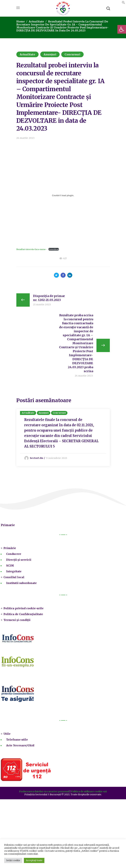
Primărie (10, 548)
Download (54, 249)
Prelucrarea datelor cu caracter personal (44, 792)
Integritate (14, 572)
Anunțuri (50, 54)
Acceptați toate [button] (34, 860)
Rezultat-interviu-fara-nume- (32, 249)
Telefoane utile (17, 740)
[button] (122, 29)
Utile (7, 734)
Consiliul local (14, 577)
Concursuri (72, 54)
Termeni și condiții (17, 620)
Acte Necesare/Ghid (20, 746)
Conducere (14, 554)
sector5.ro (37, 458)
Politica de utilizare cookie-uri (89, 792)
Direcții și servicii (19, 560)
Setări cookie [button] (13, 860)
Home (21, 21)
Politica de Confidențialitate (23, 614)
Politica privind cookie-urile (24, 608)
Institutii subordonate (21, 583)
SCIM (10, 566)
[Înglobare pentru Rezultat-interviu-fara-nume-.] (63, 195)
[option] (63, 438)
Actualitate (36, 21)
